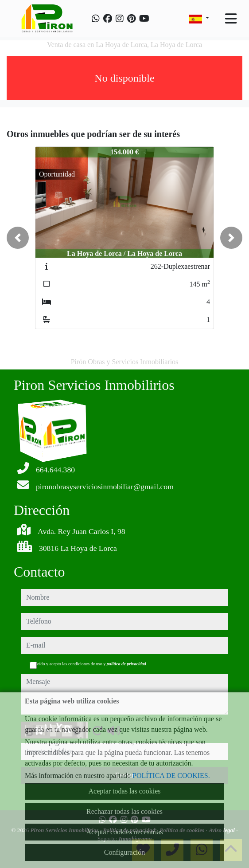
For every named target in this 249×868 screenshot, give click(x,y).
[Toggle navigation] (231, 19)
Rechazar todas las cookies (124, 811)
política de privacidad (126, 664)
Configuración (124, 852)
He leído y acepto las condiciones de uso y (88, 664)
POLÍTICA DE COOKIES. (171, 776)
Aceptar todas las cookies (124, 791)
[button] (18, 238)
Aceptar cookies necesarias (124, 832)
